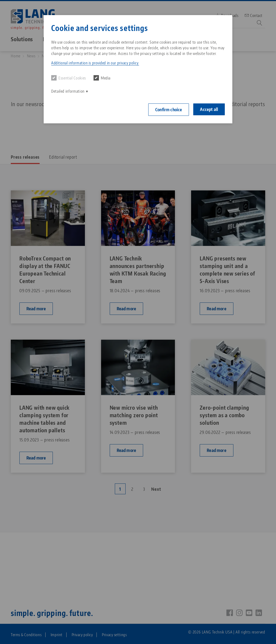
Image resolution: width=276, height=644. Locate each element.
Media (102, 78)
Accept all (209, 109)
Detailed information (68, 91)
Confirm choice (169, 110)
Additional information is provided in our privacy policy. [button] (95, 63)
